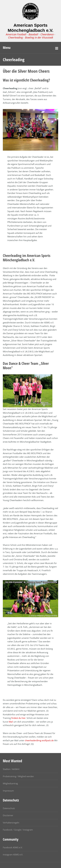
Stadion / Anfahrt (11, 769)
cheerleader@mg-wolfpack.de (39, 740)
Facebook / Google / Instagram (18, 830)
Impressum (8, 791)
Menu (7, 47)
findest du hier (18, 718)
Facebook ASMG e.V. (13, 847)
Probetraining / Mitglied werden (18, 776)
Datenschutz (9, 808)
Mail (11, 722)
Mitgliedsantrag (10, 783)
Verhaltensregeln (11, 823)
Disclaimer (8, 815)
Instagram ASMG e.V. (13, 855)
